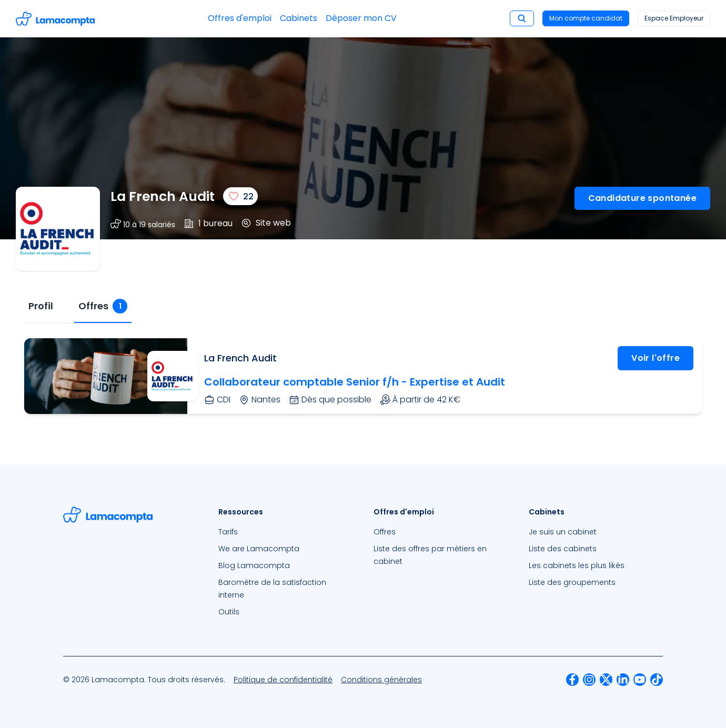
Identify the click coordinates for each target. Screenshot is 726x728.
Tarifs (228, 532)
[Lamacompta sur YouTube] (640, 680)
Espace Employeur (674, 18)
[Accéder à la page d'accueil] (55, 19)
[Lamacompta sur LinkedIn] (623, 680)
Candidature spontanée (642, 198)
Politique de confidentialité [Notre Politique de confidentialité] (283, 680)
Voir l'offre (656, 358)
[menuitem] (285, 532)
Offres (385, 532)
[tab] (41, 306)
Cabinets (299, 18)
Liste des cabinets (563, 549)
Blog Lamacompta (254, 565)
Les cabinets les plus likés (577, 565)
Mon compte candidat (586, 18)
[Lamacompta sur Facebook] (572, 680)
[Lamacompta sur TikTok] (657, 680)
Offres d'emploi (240, 18)
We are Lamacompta (259, 549)
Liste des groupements (572, 582)
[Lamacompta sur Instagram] (589, 680)
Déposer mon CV (361, 18)
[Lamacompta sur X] (606, 680)
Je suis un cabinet (563, 532)
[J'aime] (240, 196)
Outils (229, 612)
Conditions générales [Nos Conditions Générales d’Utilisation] (381, 680)
